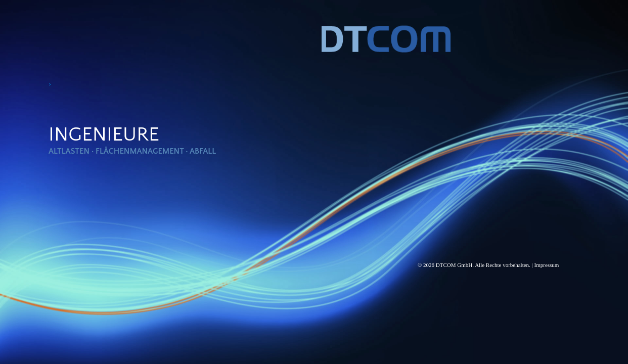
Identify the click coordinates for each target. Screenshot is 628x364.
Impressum (547, 265)
